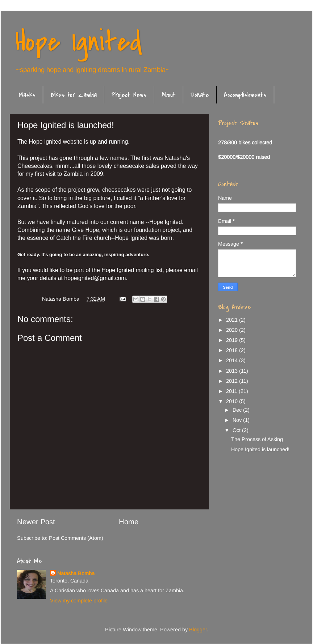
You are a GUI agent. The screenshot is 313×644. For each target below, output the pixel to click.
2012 (233, 381)
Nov (238, 420)
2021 (233, 320)
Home (129, 522)
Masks (27, 95)
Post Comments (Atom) (76, 538)
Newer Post (36, 522)
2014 (233, 360)
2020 (233, 330)
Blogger (198, 630)
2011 (232, 391)
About (169, 95)
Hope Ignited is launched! (260, 449)
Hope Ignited (79, 42)
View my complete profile (79, 601)
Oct (237, 430)
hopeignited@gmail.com (95, 278)
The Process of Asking (257, 439)
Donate (200, 95)
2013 (233, 371)
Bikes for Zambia (74, 95)
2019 (233, 340)
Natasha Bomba (76, 573)
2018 (233, 350)
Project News (129, 95)
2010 (233, 401)
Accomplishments (245, 95)
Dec (238, 410)
